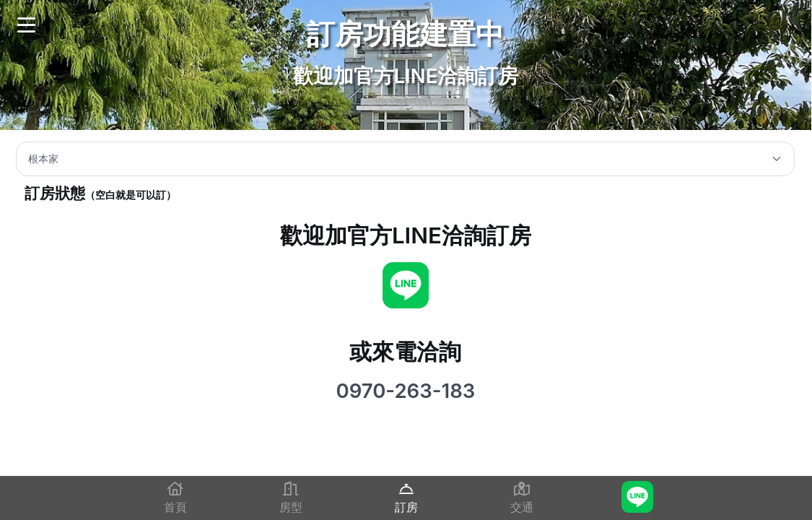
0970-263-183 (405, 391)
